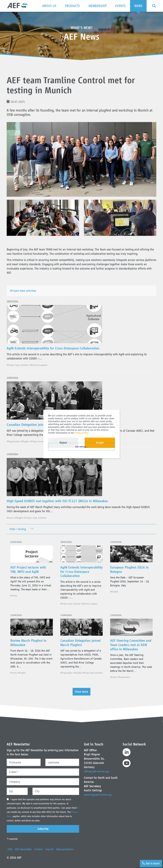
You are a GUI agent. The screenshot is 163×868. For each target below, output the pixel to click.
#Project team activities (25, 291)
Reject (63, 443)
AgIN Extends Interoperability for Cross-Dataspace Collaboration (57, 348)
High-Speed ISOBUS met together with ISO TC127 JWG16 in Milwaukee (62, 502)
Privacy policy (81, 433)
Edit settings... (81, 451)
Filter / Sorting (18, 530)
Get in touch (150, 862)
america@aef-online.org (98, 790)
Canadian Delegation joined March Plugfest (41, 425)
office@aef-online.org (97, 767)
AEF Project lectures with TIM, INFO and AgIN (31, 572)
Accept (100, 443)
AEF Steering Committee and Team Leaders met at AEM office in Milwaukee (130, 650)
